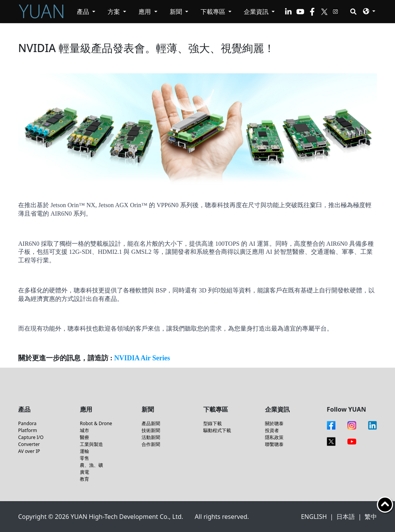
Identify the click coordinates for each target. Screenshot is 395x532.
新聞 (177, 12)
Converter (29, 444)
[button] (369, 11)
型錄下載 (213, 423)
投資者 (272, 430)
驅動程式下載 (217, 430)
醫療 (84, 437)
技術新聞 (151, 430)
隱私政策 (274, 437)
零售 (84, 458)
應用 (145, 12)
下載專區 (214, 12)
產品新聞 (151, 423)
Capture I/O (31, 437)
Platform (28, 430)
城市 (84, 430)
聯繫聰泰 (274, 444)
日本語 (346, 517)
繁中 (371, 517)
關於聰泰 (274, 423)
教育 (84, 479)
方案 (115, 12)
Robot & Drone (96, 423)
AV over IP (29, 451)
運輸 (84, 451)
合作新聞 (151, 444)
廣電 (84, 472)
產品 (84, 12)
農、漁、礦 (91, 465)
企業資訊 (257, 12)
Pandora (27, 423)
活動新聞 (151, 437)
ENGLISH (314, 517)
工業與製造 (91, 444)
